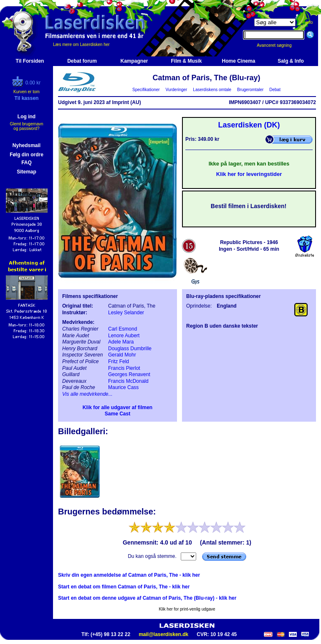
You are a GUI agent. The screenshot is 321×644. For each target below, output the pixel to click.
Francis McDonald (128, 381)
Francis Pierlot (124, 368)
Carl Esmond (123, 329)
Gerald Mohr (122, 355)
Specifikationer (146, 90)
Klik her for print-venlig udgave (187, 609)
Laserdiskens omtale (212, 90)
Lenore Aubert (124, 336)
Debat (275, 90)
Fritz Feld (119, 361)
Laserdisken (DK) (249, 125)
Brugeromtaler (250, 90)
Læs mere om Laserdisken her (81, 45)
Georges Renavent (129, 374)
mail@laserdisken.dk (163, 634)
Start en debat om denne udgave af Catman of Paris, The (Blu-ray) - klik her (147, 598)
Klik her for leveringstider (249, 174)
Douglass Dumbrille (130, 349)
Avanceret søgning (279, 45)
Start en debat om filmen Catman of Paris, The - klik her (124, 587)
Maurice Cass (123, 387)
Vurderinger (176, 90)
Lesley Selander (126, 313)
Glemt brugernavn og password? (26, 126)
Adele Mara (121, 342)
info (309, 22)
